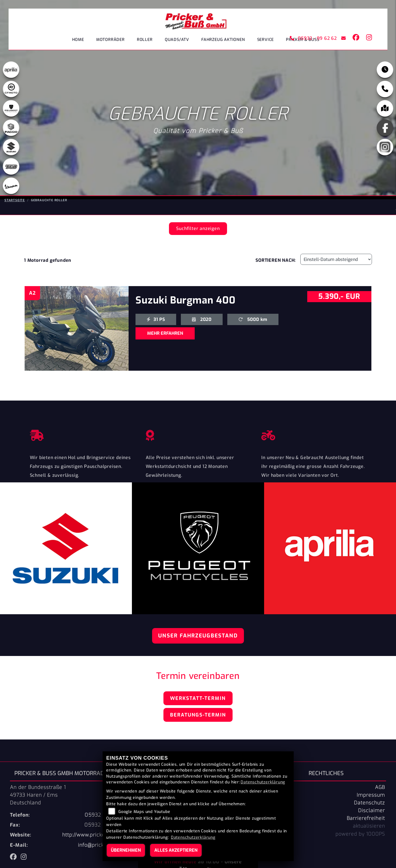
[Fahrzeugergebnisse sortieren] (336, 259)
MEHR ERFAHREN (165, 333)
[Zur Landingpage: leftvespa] (11, 186)
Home (78, 40)
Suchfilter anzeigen (198, 228)
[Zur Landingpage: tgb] (11, 167)
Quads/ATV (177, 40)
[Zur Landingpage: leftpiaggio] (11, 128)
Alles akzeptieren (176, 850)
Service (266, 40)
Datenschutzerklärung (263, 782)
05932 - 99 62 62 (313, 39)
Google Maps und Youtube (144, 812)
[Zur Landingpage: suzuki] (11, 148)
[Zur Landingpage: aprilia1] (11, 70)
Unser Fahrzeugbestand (198, 636)
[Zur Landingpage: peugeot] (11, 109)
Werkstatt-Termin (198, 698)
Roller (145, 40)
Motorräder (110, 40)
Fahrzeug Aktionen (223, 40)
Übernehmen (126, 850)
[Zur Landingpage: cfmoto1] (11, 90)
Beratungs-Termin (198, 715)
